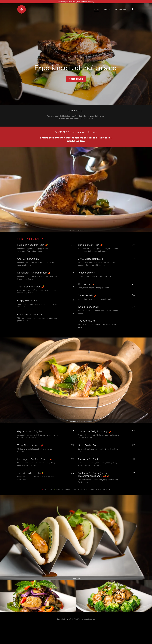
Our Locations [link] (120, 10)
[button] (107, 10)
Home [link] (97, 10)
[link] (22, 9)
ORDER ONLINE (76, 79)
